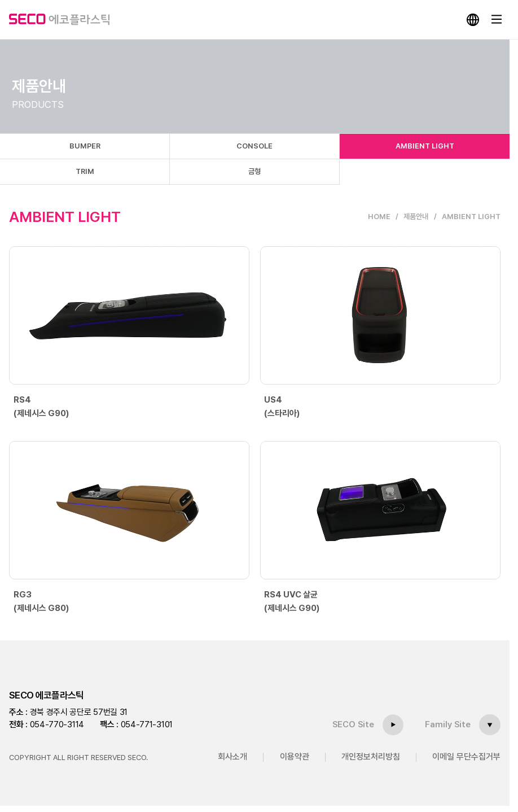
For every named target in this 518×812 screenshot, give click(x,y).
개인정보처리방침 (371, 757)
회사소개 (232, 757)
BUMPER (85, 146)
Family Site (448, 724)
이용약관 (295, 757)
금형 (254, 171)
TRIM (85, 171)
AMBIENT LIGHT (425, 146)
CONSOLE (254, 146)
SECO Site (354, 724)
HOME (379, 217)
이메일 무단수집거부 (466, 757)
